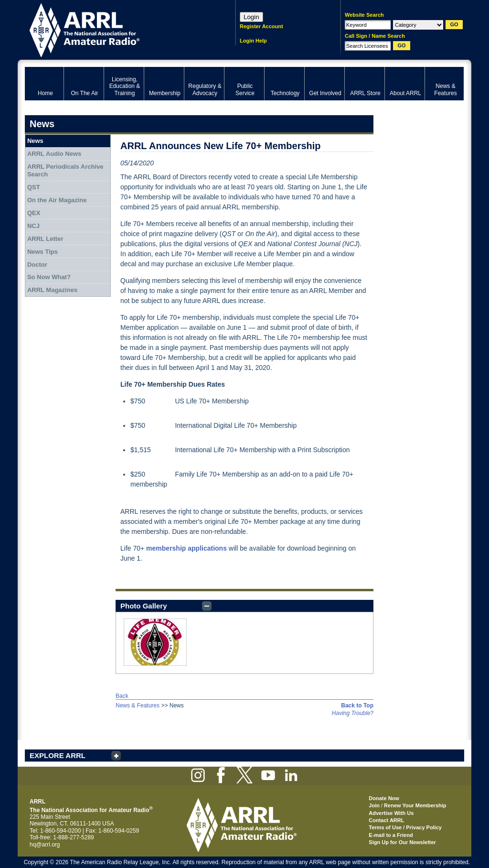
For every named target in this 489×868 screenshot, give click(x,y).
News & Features (138, 705)
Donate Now (384, 798)
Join (374, 805)
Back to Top (357, 705)
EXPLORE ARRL (58, 755)
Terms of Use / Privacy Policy (405, 827)
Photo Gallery (144, 606)
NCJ (33, 226)
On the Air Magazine (57, 200)
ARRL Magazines (52, 290)
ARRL (118, 29)
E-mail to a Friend (391, 835)
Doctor (37, 265)
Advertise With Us (391, 813)
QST (34, 187)
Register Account (261, 26)
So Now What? (49, 277)
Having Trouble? (353, 713)
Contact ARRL (386, 820)
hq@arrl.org (45, 845)
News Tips (43, 252)
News (35, 141)
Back (122, 696)
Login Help (253, 41)
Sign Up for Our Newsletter (402, 842)
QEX (34, 213)
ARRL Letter (45, 239)
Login (251, 17)
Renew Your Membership (415, 805)
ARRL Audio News (54, 154)
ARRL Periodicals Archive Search (65, 170)
